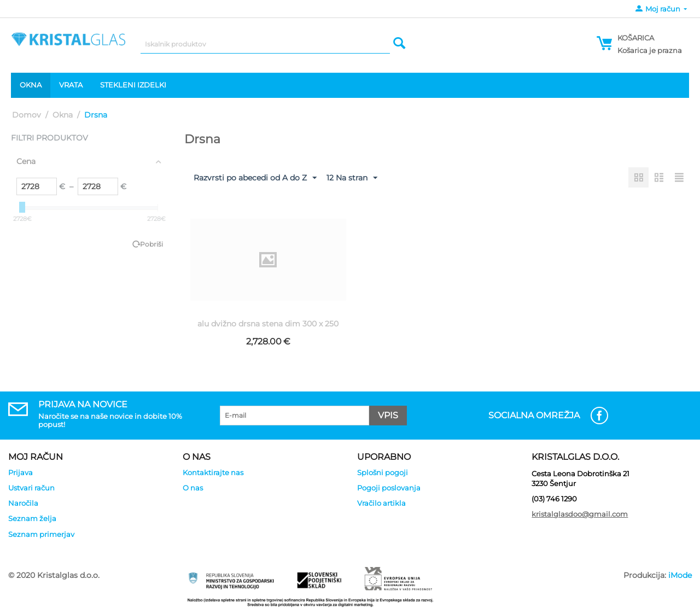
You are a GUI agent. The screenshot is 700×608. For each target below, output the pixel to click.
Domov (27, 115)
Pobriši (151, 244)
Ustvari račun (31, 488)
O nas (193, 488)
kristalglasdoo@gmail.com (580, 514)
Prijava (21, 472)
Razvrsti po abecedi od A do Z (255, 178)
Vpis (388, 415)
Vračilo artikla (381, 503)
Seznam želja (32, 518)
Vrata (71, 85)
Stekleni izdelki (133, 85)
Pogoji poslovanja (389, 488)
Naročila (23, 503)
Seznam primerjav (41, 534)
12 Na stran (352, 178)
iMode (680, 575)
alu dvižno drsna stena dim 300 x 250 (268, 324)
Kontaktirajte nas (213, 472)
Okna (31, 85)
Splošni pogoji (383, 472)
